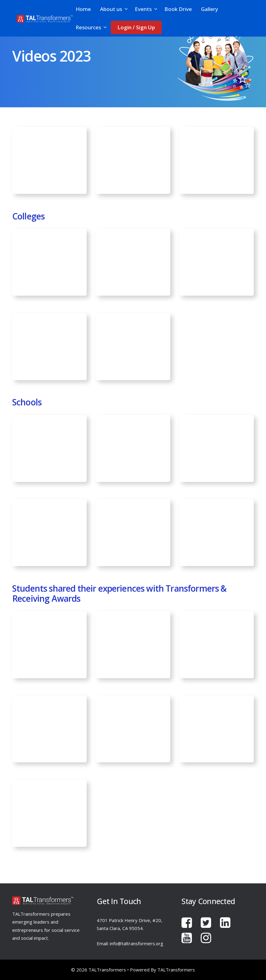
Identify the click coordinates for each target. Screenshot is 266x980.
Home (83, 9)
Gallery (210, 9)
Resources (92, 27)
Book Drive (178, 9)
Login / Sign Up (136, 27)
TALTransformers (176, 970)
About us (114, 9)
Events (147, 9)
